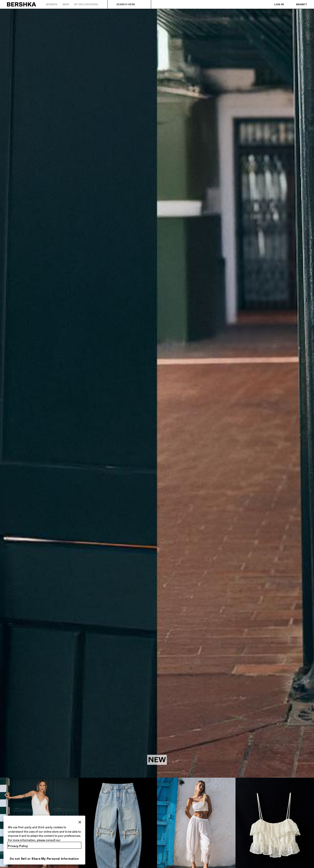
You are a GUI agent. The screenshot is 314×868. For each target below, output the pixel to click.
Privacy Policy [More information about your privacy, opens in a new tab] (18, 846)
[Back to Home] (22, 4)
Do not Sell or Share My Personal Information (44, 859)
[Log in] (275, 4)
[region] (44, 840)
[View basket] (297, 4)
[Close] (80, 822)
